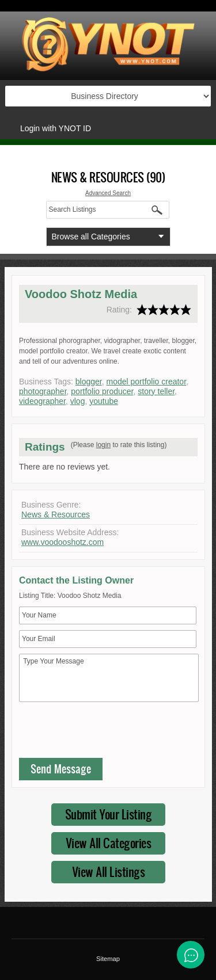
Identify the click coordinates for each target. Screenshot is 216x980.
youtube (104, 401)
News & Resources (56, 514)
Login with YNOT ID (56, 128)
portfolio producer (102, 391)
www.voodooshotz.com (62, 542)
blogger (89, 382)
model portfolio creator (147, 382)
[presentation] (107, 733)
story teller (156, 391)
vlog (78, 401)
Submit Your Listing (109, 814)
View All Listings (109, 872)
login (103, 445)
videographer (42, 401)
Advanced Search (108, 193)
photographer (43, 391)
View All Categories (109, 843)
